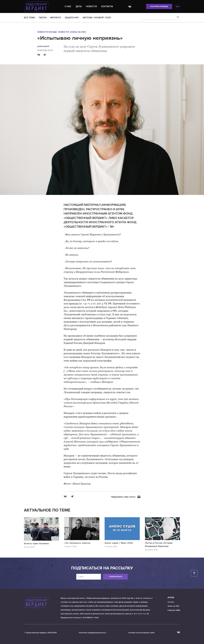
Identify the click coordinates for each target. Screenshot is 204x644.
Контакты (107, 6)
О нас (68, 6)
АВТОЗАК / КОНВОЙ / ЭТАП (97, 18)
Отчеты (171, 602)
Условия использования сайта (141, 633)
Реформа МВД (174, 610)
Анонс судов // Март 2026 (119, 543)
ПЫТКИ (43, 18)
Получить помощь (159, 6)
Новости (91, 6)
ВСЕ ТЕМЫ (29, 18)
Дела (79, 6)
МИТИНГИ (56, 18)
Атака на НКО (78, 32)
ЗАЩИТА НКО (72, 18)
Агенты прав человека (36, 543)
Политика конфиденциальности (92, 633)
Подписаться (115, 577)
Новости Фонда (47, 32)
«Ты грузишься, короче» (77, 543)
